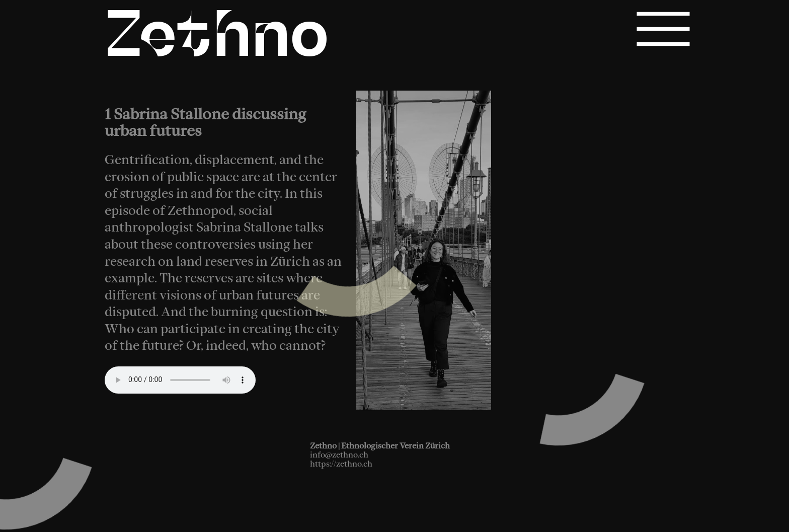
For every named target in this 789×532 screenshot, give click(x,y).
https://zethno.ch (341, 464)
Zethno (217, 39)
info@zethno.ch (339, 454)
